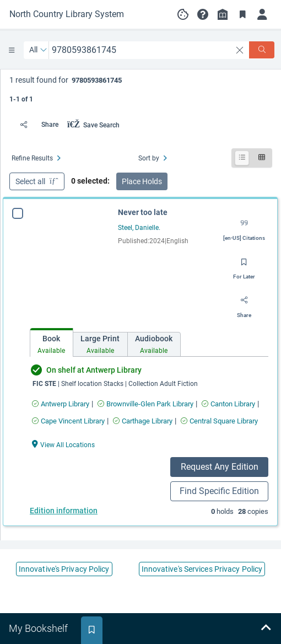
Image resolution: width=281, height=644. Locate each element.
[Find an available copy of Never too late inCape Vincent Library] (68, 421)
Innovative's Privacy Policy (64, 569)
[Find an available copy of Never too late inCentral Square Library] (219, 421)
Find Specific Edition (219, 491)
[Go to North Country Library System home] (67, 14)
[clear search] (240, 50)
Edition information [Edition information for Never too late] (64, 511)
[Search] (262, 50)
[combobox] (140, 50)
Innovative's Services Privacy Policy (202, 569)
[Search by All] (38, 50)
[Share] (36, 125)
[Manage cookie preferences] (183, 14)
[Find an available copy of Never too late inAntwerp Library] (61, 404)
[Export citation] (244, 227)
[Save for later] (244, 266)
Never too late (143, 212)
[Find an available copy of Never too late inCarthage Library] (143, 421)
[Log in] (262, 14)
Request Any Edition (220, 467)
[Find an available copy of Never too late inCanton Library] (228, 404)
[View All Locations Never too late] (63, 444)
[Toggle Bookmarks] (242, 14)
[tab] (52, 343)
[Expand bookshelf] (266, 629)
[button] (203, 14)
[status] (141, 88)
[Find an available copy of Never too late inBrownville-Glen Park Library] (145, 404)
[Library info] (223, 14)
